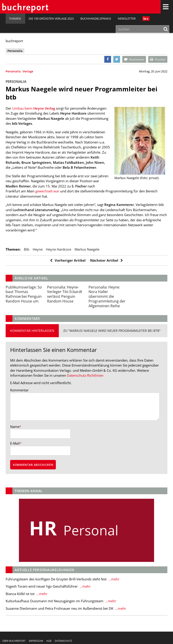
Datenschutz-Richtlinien (85, 375)
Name (15, 427)
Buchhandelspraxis (96, 18)
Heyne (38, 249)
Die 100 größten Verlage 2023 (51, 18)
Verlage (28, 71)
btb (27, 249)
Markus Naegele (87, 249)
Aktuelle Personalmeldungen (44, 570)
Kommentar (19, 390)
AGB (49, 641)
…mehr (113, 579)
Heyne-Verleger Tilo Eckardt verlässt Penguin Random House (65, 294)
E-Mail (15, 443)
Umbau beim (34, 108)
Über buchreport (14, 641)
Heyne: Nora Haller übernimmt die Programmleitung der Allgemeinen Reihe (107, 297)
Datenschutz (63, 641)
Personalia (13, 71)
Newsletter (127, 18)
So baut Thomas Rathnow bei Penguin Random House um (24, 294)
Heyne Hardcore (59, 249)
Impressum (36, 641)
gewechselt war (47, 191)
